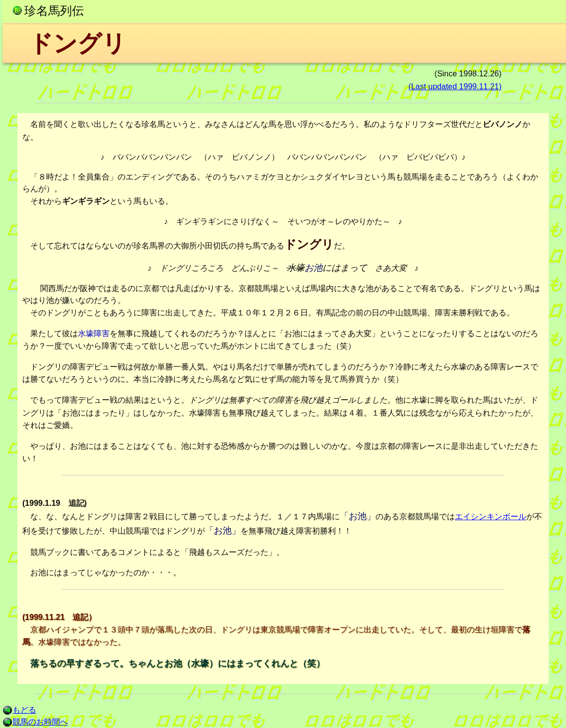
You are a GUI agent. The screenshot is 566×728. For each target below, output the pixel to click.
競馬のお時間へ (35, 722)
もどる (19, 710)
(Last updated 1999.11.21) (455, 87)
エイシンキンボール (491, 516)
